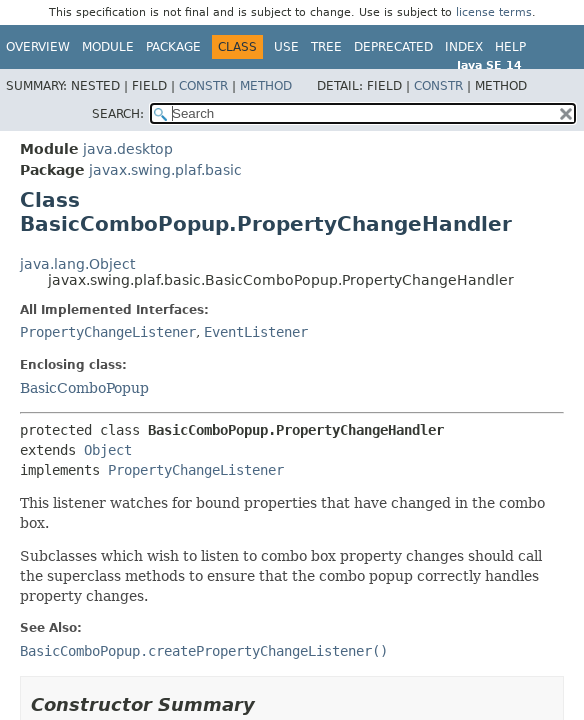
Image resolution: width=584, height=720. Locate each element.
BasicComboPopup (84, 388)
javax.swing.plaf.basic (165, 170)
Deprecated (393, 47)
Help (510, 47)
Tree (326, 47)
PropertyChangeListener (108, 332)
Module (108, 47)
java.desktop (128, 149)
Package (173, 47)
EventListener (256, 332)
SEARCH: (118, 114)
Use (286, 47)
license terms (494, 12)
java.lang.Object (77, 264)
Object (108, 450)
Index (464, 47)
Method (266, 86)
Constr (203, 86)
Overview (38, 47)
